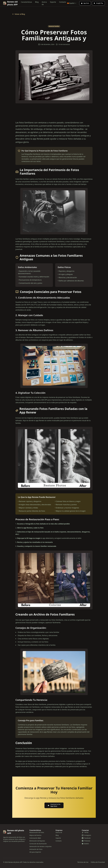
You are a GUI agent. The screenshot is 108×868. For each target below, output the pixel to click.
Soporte (53, 2)
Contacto (63, 2)
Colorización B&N (35, 838)
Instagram (86, 835)
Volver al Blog (19, 14)
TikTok (85, 832)
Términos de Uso (83, 862)
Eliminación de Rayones (37, 841)
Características (26, 2)
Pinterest (86, 841)
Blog (37, 2)
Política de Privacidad (98, 862)
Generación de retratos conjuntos (40, 846)
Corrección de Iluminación (38, 844)
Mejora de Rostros (35, 835)
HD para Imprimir (35, 852)
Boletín (85, 844)
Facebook (86, 838)
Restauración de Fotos (37, 832)
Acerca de (44, 3)
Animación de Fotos (36, 849)
